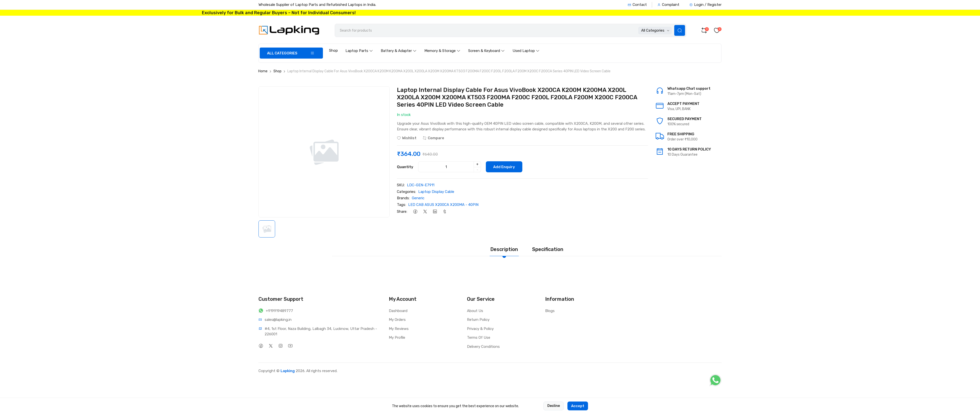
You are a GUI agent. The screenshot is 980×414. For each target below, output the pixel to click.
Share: (402, 212)
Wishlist (407, 138)
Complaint (668, 5)
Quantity (405, 167)
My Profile (397, 338)
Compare (433, 138)
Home (263, 71)
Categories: (406, 192)
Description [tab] (504, 249)
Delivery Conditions (483, 347)
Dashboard (398, 311)
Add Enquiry (504, 167)
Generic (418, 198)
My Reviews (399, 329)
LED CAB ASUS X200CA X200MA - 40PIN (443, 205)
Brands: (403, 198)
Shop (333, 50)
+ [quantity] (477, 164)
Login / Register (705, 5)
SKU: (401, 185)
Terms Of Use (479, 338)
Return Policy (478, 320)
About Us (475, 311)
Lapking (288, 371)
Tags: (401, 205)
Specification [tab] (548, 249)
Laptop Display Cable (436, 192)
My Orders (397, 320)
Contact (637, 5)
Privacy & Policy (480, 329)
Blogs (550, 311)
